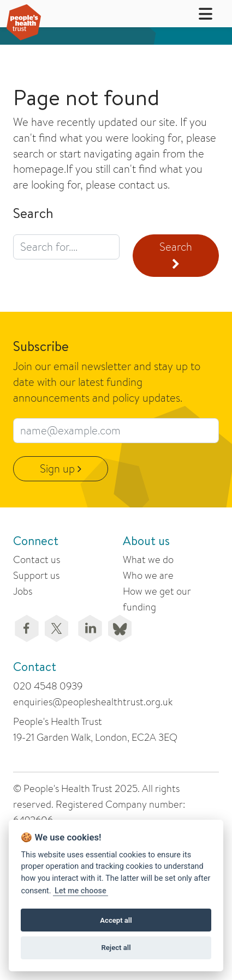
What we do (148, 559)
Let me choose (81, 891)
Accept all (116, 920)
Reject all (116, 948)
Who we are (148, 575)
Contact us (37, 559)
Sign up (61, 468)
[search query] (66, 247)
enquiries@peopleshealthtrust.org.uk (93, 702)
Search (176, 255)
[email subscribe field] (116, 431)
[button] (199, 13)
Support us (36, 575)
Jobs (23, 591)
